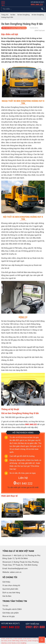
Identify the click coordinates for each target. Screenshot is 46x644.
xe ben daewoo (27, 639)
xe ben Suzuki (11, 643)
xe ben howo (23, 641)
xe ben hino (9, 639)
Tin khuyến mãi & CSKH (12, 609)
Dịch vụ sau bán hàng (11, 593)
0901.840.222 (37, 5)
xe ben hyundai (18, 639)
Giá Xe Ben (7, 596)
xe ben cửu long (37, 639)
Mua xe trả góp (9, 616)
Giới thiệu (6, 582)
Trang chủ (5, 15)
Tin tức (5, 606)
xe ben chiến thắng (13, 641)
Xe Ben (13, 15)
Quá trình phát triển (10, 589)
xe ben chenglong (33, 641)
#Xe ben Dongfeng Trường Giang (14, 28)
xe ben (3, 639)
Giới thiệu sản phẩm (11, 613)
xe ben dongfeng (21, 643)
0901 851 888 (35, 627)
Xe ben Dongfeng (23, 15)
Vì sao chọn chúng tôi (11, 585)
